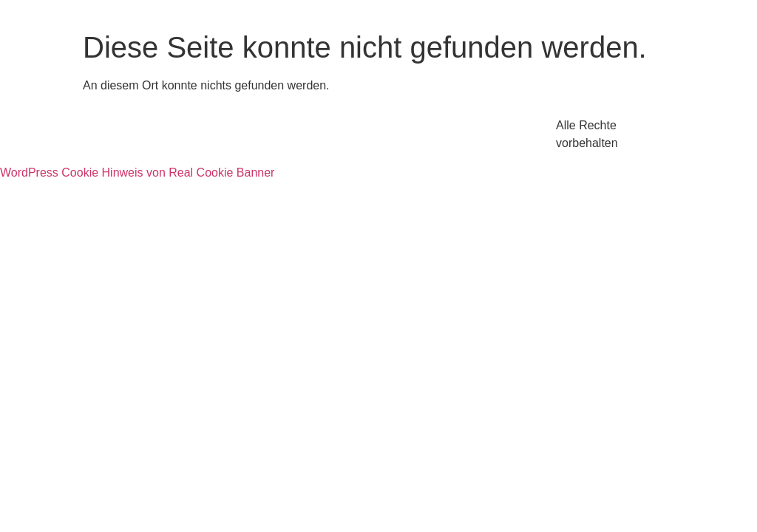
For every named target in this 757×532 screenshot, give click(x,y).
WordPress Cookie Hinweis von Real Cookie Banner (137, 173)
